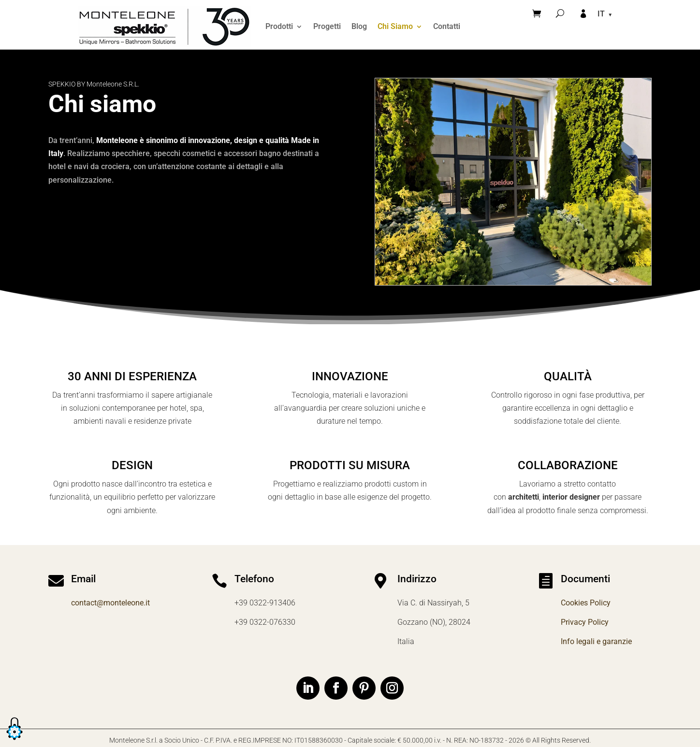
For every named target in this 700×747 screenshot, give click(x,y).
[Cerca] (560, 13)
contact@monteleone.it (110, 603)
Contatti (447, 26)
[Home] (164, 26)
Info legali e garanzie (596, 641)
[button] (15, 740)
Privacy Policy (585, 622)
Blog (359, 26)
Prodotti (279, 26)
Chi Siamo (395, 26)
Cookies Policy (586, 603)
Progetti (327, 26)
